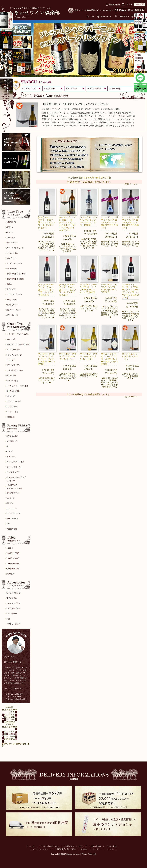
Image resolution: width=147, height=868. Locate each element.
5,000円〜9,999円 (13, 569)
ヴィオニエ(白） (13, 412)
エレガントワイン (13, 310)
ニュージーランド (13, 513)
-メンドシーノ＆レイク (15, 462)
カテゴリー (97, 849)
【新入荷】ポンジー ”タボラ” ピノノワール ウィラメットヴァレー (76, 104)
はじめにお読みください (49, 846)
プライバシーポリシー (41, 849)
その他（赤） (11, 375)
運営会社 (84, 849)
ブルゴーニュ (11, 258)
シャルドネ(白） (13, 381)
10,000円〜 (10, 574)
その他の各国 (11, 529)
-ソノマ (9, 451)
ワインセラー (11, 614)
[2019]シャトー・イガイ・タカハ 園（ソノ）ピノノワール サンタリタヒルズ (47, 222)
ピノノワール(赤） (13, 350)
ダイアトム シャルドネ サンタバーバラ (130, 356)
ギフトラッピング (13, 624)
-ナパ (8, 446)
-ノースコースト (13, 441)
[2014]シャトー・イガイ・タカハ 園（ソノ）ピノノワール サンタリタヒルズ (68, 290)
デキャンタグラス (13, 603)
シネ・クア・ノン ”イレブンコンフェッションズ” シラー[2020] (89, 221)
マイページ (82, 846)
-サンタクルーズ (13, 493)
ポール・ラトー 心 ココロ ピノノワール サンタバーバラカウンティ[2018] (110, 359)
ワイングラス (11, 598)
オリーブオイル (12, 315)
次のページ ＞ (131, 184)
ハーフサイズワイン (14, 294)
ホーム (32, 846)
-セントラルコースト (14, 467)
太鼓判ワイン (11, 222)
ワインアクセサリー (14, 593)
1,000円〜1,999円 (13, 553)
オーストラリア (12, 519)
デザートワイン (12, 268)
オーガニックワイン (14, 263)
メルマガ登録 (111, 846)
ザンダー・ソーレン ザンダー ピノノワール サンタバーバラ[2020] (89, 288)
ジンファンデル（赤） (15, 355)
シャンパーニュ (12, 253)
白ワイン (10, 232)
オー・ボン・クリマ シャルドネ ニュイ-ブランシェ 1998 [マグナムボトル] (130, 222)
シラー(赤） (11, 360)
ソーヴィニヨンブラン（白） (18, 386)
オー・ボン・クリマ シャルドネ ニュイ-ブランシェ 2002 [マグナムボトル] (110, 222)
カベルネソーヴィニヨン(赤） (18, 334)
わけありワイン (12, 305)
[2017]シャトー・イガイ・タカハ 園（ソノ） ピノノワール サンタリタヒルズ (46, 290)
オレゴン (10, 503)
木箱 (8, 619)
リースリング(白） (13, 391)
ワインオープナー (13, 608)
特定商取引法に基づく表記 (65, 849)
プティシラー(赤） (13, 365)
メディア (110, 849)
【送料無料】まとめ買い (16, 279)
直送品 (9, 284)
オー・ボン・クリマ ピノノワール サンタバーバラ (68, 356)
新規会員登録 (96, 846)
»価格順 (99, 177)
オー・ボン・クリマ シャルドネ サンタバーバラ (89, 356)
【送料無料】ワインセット (17, 274)
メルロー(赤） (12, 339)
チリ (8, 524)
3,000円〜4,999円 (13, 563)
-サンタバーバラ (13, 472)
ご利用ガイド (69, 846)
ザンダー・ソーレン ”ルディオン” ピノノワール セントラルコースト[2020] (47, 359)
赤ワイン (10, 227)
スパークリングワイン (15, 248)
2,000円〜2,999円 (13, 558)
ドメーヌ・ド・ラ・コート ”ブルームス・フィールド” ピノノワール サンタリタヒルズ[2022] (130, 291)
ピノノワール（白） (14, 401)
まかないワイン (12, 300)
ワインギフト (11, 289)
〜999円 (9, 548)
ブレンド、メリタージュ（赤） (18, 344)
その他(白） (11, 417)
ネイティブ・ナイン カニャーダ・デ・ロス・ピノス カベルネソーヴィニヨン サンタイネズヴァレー (68, 224)
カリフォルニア (12, 436)
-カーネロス (11, 457)
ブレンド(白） (12, 396)
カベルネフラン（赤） (15, 370)
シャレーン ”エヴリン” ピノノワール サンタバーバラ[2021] (109, 288)
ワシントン (11, 498)
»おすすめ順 (88, 177)
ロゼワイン (11, 237)
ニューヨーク (11, 508)
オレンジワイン (12, 243)
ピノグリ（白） (12, 406)
